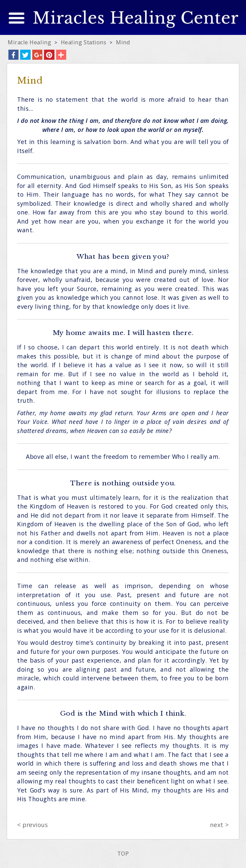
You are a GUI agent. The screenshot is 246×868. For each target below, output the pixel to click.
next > (219, 825)
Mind (123, 42)
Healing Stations (84, 42)
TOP (123, 854)
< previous (32, 825)
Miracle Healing (29, 42)
